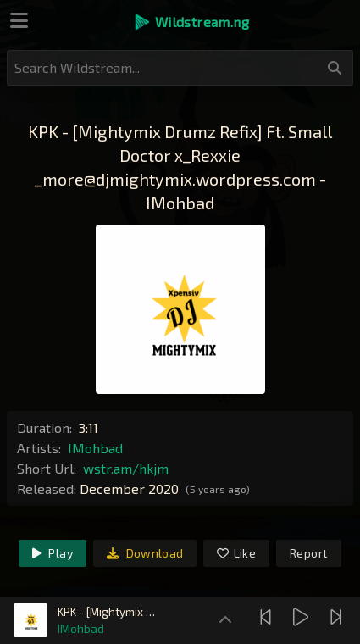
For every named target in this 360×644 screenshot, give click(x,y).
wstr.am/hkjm (126, 468)
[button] (191, 22)
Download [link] (145, 553)
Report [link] (309, 553)
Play (53, 553)
